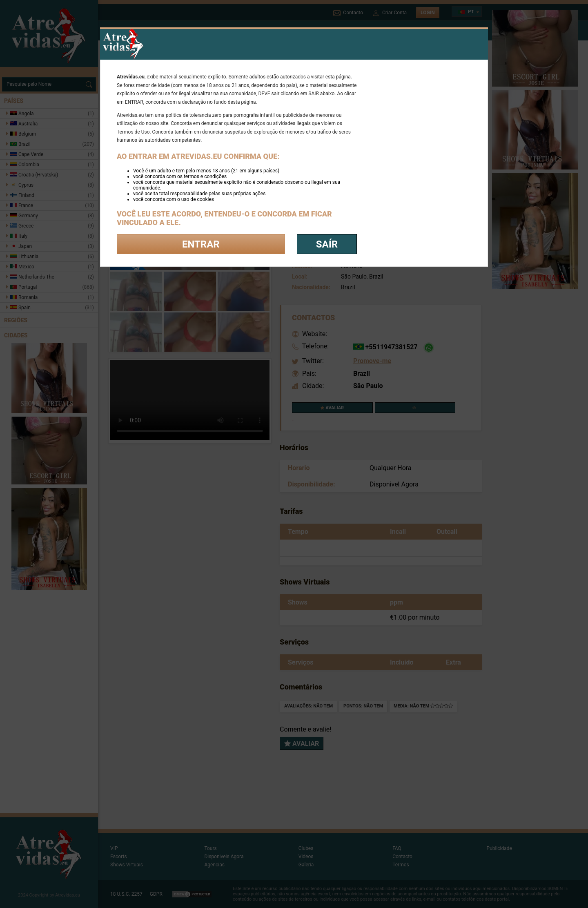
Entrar (201, 244)
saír (327, 244)
